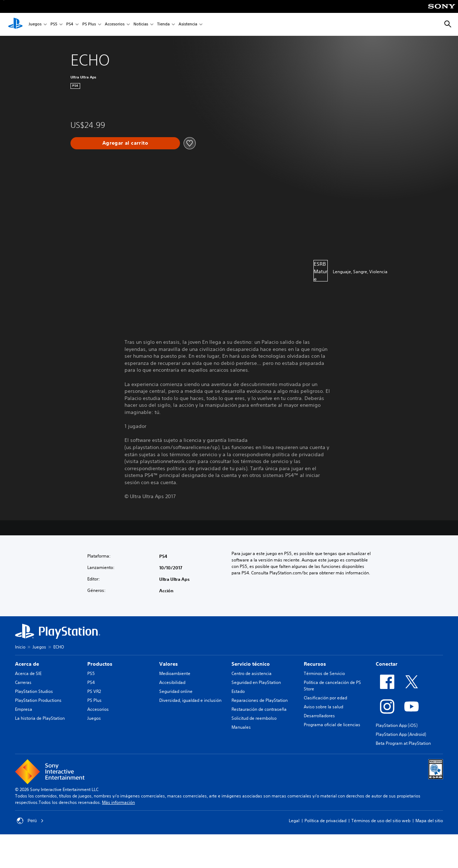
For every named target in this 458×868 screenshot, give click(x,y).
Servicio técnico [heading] (251, 664)
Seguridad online (176, 691)
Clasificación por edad (325, 698)
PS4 (70, 25)
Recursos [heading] (315, 664)
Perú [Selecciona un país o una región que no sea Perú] (30, 821)
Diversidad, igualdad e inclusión (190, 700)
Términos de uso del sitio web (381, 821)
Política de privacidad (325, 821)
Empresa (24, 709)
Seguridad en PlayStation (256, 682)
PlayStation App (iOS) (397, 725)
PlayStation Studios (34, 691)
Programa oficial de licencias (332, 725)
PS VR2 (94, 691)
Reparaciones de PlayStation (260, 700)
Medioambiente (175, 673)
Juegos (35, 25)
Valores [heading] (169, 664)
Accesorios (115, 25)
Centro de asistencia (252, 673)
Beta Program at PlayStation (403, 743)
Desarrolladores (319, 716)
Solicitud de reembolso (254, 718)
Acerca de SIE (28, 673)
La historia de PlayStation (40, 718)
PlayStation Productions (38, 700)
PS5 (54, 25)
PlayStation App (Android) (401, 734)
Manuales (241, 727)
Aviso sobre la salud (323, 707)
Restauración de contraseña (259, 709)
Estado (238, 691)
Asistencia (188, 25)
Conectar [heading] (387, 664)
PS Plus (89, 25)
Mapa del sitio (429, 821)
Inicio (20, 647)
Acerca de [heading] (27, 664)
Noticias (141, 25)
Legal (294, 821)
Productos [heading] (100, 664)
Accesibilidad (172, 682)
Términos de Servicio (324, 673)
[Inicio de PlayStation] (15, 24)
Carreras (23, 682)
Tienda (163, 25)
